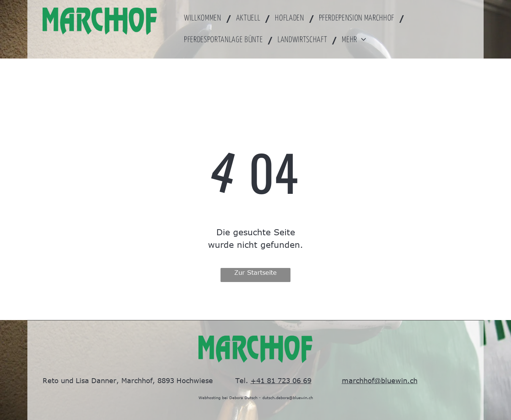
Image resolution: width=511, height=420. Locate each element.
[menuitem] (206, 18)
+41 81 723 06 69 (281, 380)
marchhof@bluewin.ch (380, 380)
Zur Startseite (255, 273)
